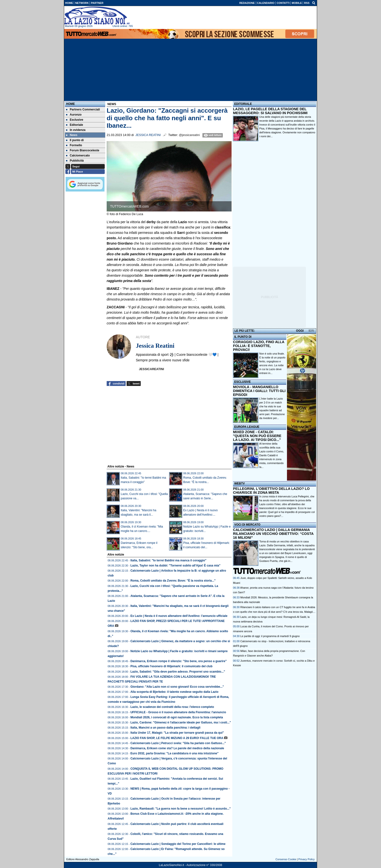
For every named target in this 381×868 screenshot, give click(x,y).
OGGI (300, 331)
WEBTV (239, 484)
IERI (311, 331)
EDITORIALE (243, 104)
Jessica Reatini (148, 135)
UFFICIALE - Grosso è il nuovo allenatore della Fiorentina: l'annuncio (178, 712)
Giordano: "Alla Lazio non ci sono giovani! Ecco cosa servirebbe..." (177, 687)
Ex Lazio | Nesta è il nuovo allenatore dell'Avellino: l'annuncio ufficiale (179, 616)
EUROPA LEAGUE (247, 427)
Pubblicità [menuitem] (75, 161)
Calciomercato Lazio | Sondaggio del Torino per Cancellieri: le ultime (178, 844)
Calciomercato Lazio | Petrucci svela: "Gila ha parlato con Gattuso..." (178, 743)
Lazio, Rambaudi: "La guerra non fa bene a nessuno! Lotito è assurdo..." (181, 809)
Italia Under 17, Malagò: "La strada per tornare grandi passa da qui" (177, 733)
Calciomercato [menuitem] (78, 155)
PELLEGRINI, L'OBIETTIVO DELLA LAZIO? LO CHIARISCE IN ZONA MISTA (271, 491)
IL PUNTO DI (243, 337)
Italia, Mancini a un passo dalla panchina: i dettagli (165, 728)
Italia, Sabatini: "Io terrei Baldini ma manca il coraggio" (169, 560)
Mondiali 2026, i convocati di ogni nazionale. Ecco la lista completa (177, 717)
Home (70, 104)
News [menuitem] (72, 135)
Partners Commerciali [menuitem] (83, 110)
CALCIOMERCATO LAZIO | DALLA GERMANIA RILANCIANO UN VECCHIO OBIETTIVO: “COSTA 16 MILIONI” (273, 534)
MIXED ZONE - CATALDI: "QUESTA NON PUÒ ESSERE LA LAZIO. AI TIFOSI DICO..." (257, 436)
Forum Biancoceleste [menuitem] (83, 150)
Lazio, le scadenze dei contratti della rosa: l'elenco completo (172, 707)
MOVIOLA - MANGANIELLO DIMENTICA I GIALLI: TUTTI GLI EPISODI (259, 391)
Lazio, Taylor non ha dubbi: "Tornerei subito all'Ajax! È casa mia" (176, 566)
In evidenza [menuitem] (76, 130)
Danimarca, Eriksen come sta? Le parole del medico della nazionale (177, 748)
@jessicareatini (189, 135)
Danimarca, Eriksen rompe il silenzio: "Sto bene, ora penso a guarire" (179, 661)
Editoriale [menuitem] (75, 125)
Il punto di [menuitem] (75, 140)
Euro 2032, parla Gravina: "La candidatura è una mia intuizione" (175, 753)
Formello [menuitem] (74, 145)
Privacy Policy (307, 859)
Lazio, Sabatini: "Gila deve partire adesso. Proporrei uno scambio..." (178, 672)
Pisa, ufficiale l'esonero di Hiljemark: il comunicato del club (172, 666)
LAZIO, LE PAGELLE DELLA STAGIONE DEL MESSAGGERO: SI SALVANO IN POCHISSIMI (270, 111)
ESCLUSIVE (242, 382)
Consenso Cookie (286, 859)
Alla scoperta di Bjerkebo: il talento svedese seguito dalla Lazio (174, 692)
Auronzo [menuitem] (74, 115)
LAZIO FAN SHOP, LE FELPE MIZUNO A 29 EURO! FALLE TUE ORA (177, 738)
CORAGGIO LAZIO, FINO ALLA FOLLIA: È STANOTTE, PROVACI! (259, 346)
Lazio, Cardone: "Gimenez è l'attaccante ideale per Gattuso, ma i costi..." (181, 722)
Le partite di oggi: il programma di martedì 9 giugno (270, 636)
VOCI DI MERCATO (247, 525)
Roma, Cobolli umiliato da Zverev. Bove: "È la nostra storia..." (173, 581)
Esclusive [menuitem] (75, 120)
